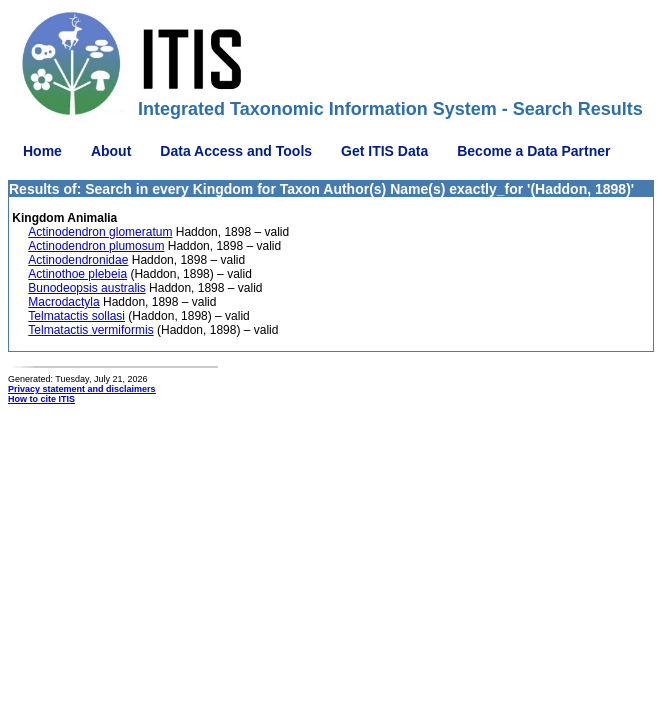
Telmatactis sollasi (76, 316)
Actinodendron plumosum (96, 246)
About (111, 151)
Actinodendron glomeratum (100, 232)
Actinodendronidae (78, 260)
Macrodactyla (63, 302)
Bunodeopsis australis (86, 288)
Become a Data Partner (533, 151)
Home (42, 151)
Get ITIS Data (384, 151)
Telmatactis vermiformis (90, 330)
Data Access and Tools (236, 151)
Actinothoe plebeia (77, 274)
